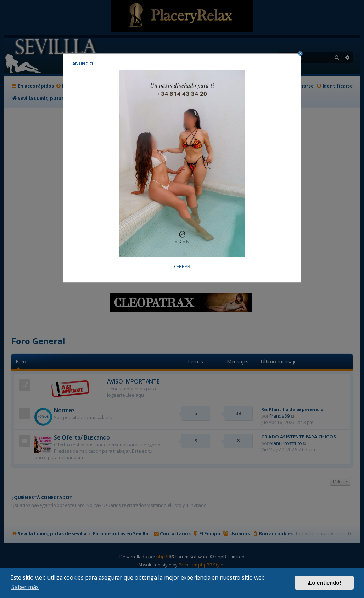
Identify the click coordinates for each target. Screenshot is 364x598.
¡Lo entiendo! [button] (324, 583)
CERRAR (182, 266)
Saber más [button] (25, 587)
